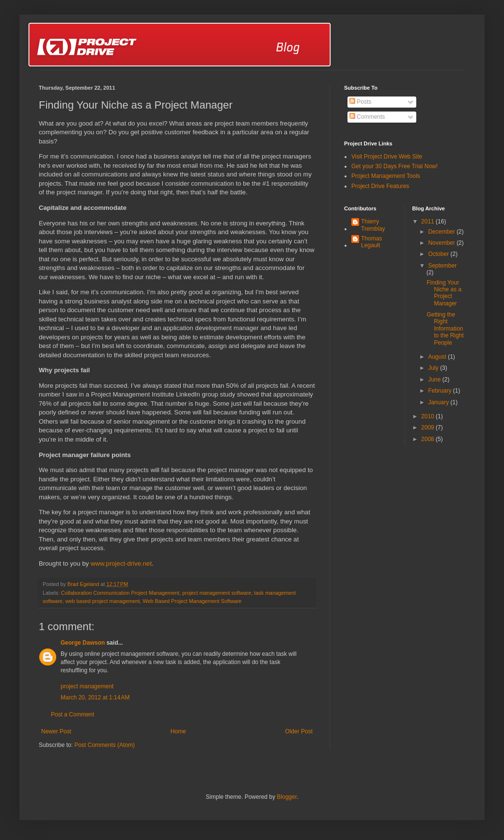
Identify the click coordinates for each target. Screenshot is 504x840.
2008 (428, 439)
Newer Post (56, 731)
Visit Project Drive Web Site (387, 157)
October (439, 254)
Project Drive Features (380, 186)
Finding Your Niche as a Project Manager (444, 293)
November (442, 243)
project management (87, 686)
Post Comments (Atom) (104, 745)
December (442, 232)
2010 (428, 416)
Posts (360, 102)
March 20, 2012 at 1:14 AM (95, 697)
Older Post (299, 731)
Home (178, 731)
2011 (428, 222)
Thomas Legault (371, 242)
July (434, 368)
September (442, 266)
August (438, 357)
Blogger (287, 797)
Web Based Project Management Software (192, 601)
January (439, 402)
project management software (217, 593)
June (435, 380)
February (440, 391)
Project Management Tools (386, 176)
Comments (367, 117)
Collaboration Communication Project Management (120, 593)
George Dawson (83, 643)
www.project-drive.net (121, 563)
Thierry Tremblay (373, 225)
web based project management (103, 601)
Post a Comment (72, 714)
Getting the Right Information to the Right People (445, 329)
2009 (428, 428)
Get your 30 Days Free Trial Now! (394, 166)
